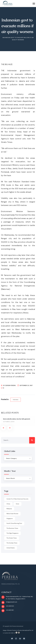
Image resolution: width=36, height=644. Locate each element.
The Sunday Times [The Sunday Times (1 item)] (12, 543)
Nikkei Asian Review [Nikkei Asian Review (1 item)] (12, 514)
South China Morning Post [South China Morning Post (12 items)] (14, 523)
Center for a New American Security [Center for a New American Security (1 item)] (17, 499)
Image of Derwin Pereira (9, 630)
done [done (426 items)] (18, 504)
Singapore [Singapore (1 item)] (10, 519)
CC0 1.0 (15, 633)
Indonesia (16, 400)
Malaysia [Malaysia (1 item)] (9, 509)
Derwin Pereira (10, 385)
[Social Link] (12, 639)
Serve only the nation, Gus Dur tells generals (17, 419)
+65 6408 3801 (10, 610)
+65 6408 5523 (10, 606)
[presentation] (3, 428)
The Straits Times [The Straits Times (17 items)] (12, 538)
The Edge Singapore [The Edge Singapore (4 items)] (12, 533)
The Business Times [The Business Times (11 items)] (12, 528)
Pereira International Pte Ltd (25, 630)
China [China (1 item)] (8, 504)
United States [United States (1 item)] (11, 548)
